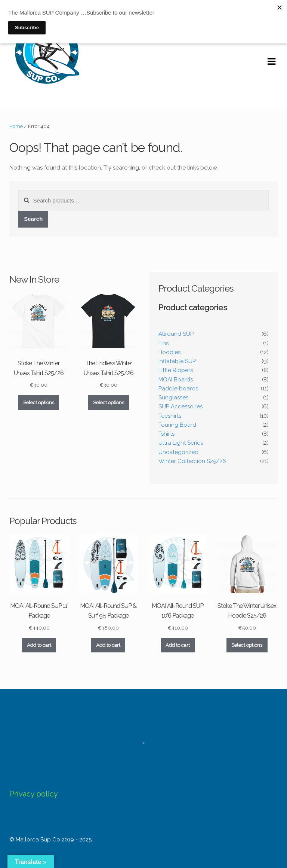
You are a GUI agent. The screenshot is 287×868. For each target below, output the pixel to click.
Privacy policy (34, 794)
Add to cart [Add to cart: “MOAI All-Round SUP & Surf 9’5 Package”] (108, 645)
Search (33, 219)
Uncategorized (178, 452)
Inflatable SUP (177, 361)
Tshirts (166, 434)
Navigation (271, 62)
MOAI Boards (176, 380)
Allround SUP (176, 334)
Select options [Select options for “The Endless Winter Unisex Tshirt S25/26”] (109, 403)
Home (16, 126)
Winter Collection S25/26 (192, 461)
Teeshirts (170, 416)
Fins (163, 343)
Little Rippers (176, 370)
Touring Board (177, 425)
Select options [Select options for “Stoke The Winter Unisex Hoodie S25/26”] (247, 645)
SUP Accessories (180, 406)
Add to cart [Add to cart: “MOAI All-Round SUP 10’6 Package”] (178, 645)
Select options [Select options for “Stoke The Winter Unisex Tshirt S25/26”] (39, 403)
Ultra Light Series (181, 443)
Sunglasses (173, 398)
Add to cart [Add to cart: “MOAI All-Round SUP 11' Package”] (39, 645)
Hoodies (169, 352)
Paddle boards (178, 389)
